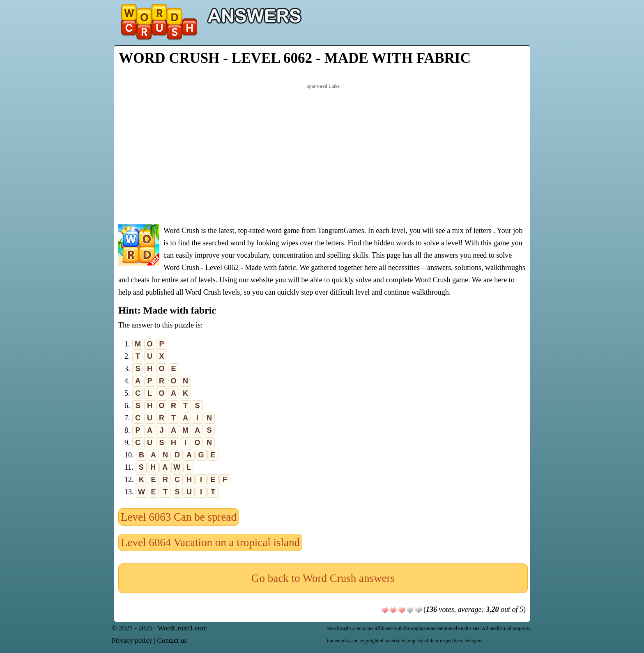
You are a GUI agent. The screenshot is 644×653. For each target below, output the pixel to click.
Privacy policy (132, 640)
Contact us (172, 640)
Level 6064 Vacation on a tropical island (210, 542)
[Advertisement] (323, 153)
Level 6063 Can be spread (179, 517)
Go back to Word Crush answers (323, 578)
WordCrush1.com (182, 628)
